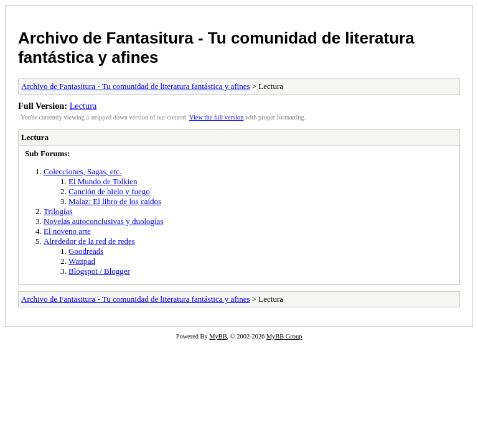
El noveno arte (67, 231)
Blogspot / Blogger (99, 271)
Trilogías (58, 211)
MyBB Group (284, 336)
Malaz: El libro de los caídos (115, 201)
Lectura (83, 106)
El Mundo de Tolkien (103, 181)
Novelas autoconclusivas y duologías (103, 221)
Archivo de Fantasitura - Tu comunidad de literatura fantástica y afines (136, 86)
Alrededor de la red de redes (89, 241)
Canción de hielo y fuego (109, 191)
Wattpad (82, 261)
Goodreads (86, 251)
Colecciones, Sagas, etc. (82, 171)
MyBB (218, 336)
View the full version (216, 117)
